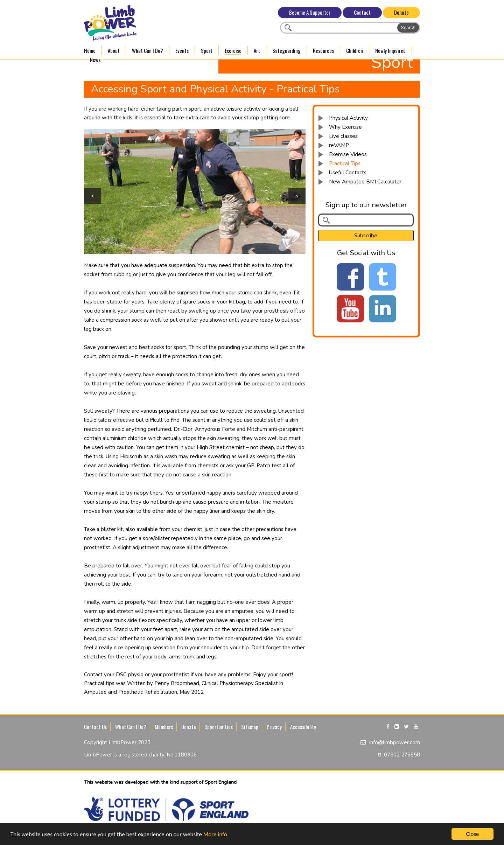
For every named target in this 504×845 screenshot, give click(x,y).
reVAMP (339, 145)
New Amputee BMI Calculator (365, 182)
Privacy (274, 727)
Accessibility (303, 727)
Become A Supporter (310, 12)
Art (257, 50)
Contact (362, 12)
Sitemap (250, 727)
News (95, 60)
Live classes (343, 136)
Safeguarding (286, 50)
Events (182, 50)
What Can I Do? (148, 50)
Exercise (233, 50)
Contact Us (95, 727)
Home (90, 50)
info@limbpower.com (395, 742)
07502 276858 (402, 755)
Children (355, 50)
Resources (323, 50)
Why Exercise (345, 127)
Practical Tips (345, 163)
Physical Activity (348, 118)
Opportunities (219, 727)
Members (164, 727)
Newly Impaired (390, 50)
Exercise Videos (348, 154)
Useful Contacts (348, 173)
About (114, 50)
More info (215, 834)
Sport (207, 50)
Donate (401, 12)
